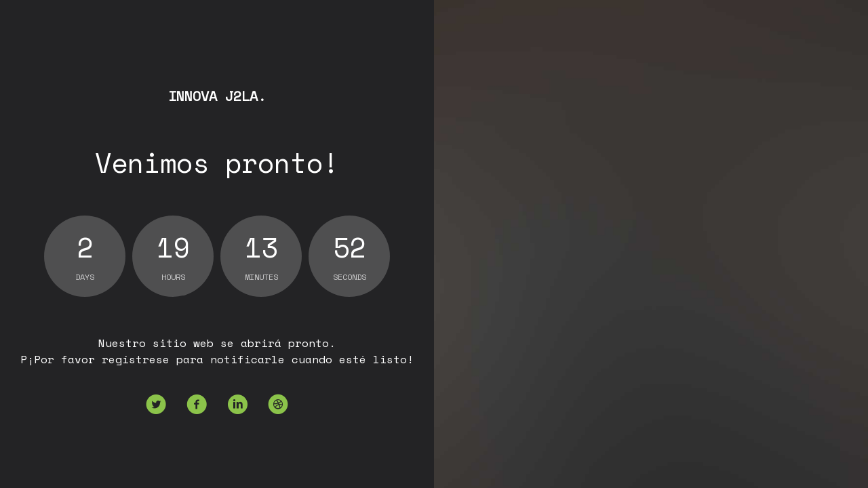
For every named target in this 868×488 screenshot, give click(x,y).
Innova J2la (217, 96)
